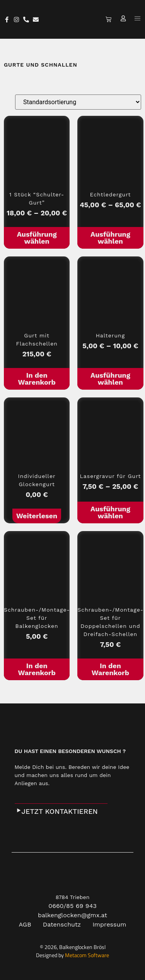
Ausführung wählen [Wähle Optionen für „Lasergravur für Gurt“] (110, 512)
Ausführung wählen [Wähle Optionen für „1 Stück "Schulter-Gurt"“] (37, 238)
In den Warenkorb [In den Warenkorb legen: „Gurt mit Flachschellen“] (37, 379)
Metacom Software (87, 955)
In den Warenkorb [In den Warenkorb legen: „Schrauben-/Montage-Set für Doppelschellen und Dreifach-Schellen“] (110, 669)
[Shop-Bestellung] (78, 102)
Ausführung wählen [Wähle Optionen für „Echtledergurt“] (110, 238)
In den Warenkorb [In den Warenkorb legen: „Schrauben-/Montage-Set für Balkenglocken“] (37, 669)
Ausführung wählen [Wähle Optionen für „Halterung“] (110, 379)
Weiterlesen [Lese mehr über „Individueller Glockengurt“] (37, 516)
